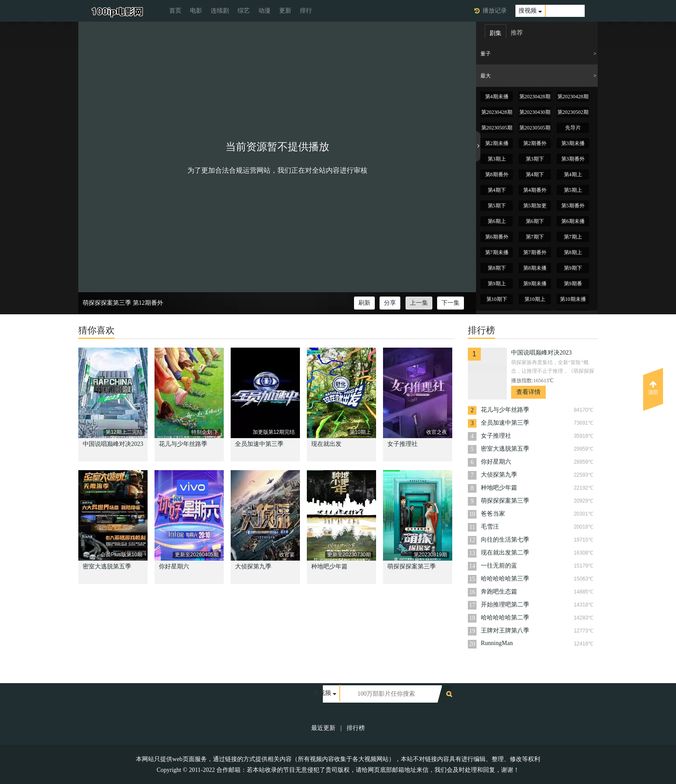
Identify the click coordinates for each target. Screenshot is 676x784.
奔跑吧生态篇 (499, 592)
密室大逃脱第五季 (107, 566)
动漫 (264, 11)
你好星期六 (174, 566)
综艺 (244, 11)
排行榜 (356, 728)
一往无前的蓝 (499, 566)
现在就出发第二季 (505, 553)
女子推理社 (402, 444)
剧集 (496, 33)
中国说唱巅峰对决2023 (113, 444)
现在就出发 (326, 444)
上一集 (419, 303)
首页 (175, 11)
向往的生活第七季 (505, 540)
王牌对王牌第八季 (505, 631)
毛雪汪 (490, 527)
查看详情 (528, 392)
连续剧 (220, 11)
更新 (285, 11)
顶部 (653, 388)
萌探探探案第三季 (107, 303)
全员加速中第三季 (259, 444)
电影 (196, 11)
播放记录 (495, 11)
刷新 (364, 303)
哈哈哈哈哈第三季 (505, 579)
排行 (306, 11)
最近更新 (323, 728)
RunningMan (497, 643)
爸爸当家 (493, 514)
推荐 (517, 33)
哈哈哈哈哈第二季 (505, 618)
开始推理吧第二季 (505, 605)
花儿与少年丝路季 (183, 444)
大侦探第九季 (253, 566)
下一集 (451, 303)
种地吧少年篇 (329, 566)
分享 (390, 303)
